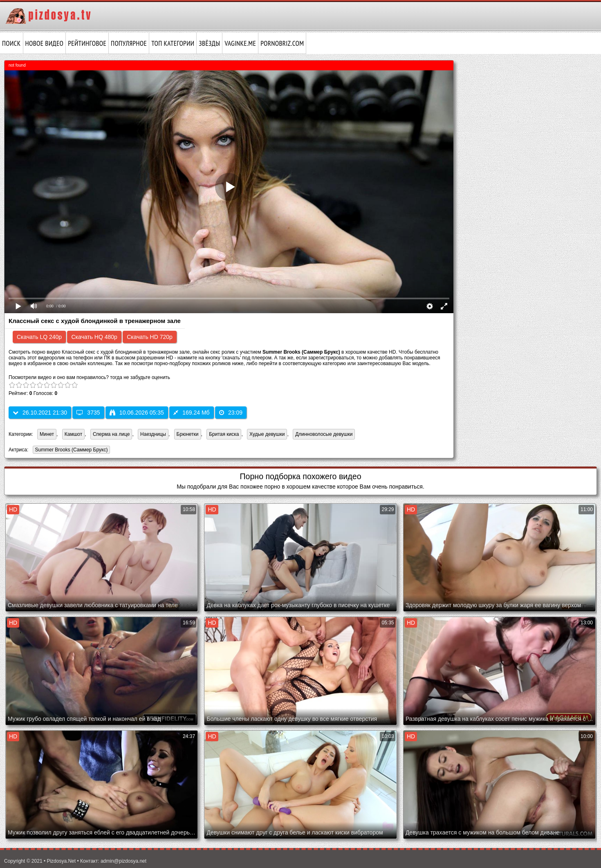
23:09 (231, 413)
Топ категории (173, 43)
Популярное (129, 43)
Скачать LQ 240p (39, 337)
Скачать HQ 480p (94, 337)
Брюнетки (188, 434)
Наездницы (153, 434)
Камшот (73, 434)
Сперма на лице (111, 434)
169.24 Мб (191, 413)
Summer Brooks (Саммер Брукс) (70, 450)
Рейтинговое (87, 43)
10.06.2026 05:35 (137, 413)
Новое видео (45, 43)
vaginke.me (240, 43)
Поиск (11, 43)
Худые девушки (267, 434)
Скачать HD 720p (150, 337)
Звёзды (209, 43)
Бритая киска (224, 434)
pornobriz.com (282, 43)
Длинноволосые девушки (324, 434)
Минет (47, 434)
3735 (88, 413)
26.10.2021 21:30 (40, 413)
